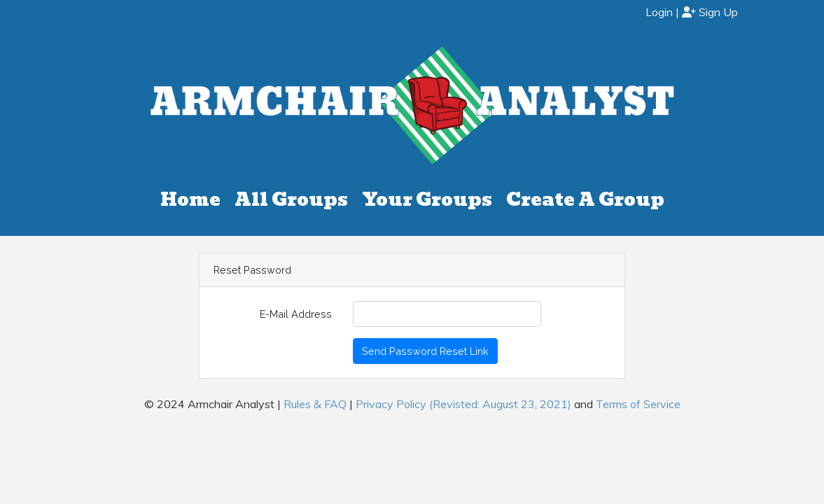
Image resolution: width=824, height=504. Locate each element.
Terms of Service (638, 404)
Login (659, 12)
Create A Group (585, 199)
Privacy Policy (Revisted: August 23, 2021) (463, 404)
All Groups (291, 199)
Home (190, 199)
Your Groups (427, 199)
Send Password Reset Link (425, 351)
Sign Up (710, 12)
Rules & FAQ (315, 404)
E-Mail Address (296, 314)
